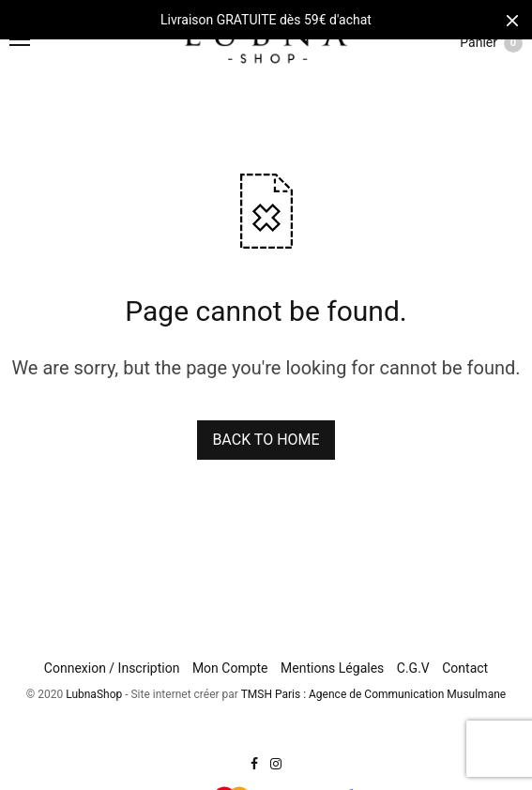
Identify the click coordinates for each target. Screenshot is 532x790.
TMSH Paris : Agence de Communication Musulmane (373, 694)
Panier (491, 43)
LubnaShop (94, 694)
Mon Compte (230, 668)
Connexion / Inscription (112, 668)
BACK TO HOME (266, 440)
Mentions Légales (332, 668)
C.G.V (413, 668)
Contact (465, 668)
